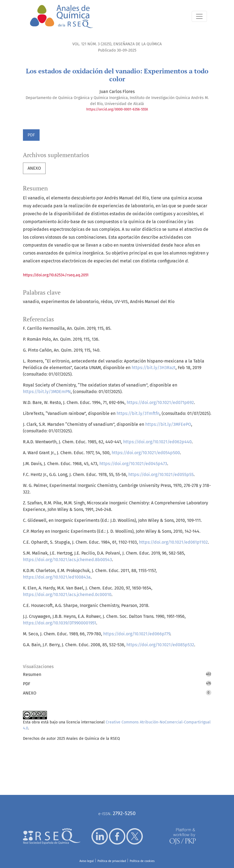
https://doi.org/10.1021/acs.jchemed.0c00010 (67, 595)
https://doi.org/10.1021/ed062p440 (157, 442)
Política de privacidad (112, 861)
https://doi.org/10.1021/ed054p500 (146, 453)
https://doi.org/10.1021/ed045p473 (133, 464)
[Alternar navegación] (199, 16)
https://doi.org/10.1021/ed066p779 (137, 634)
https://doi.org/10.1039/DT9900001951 (60, 623)
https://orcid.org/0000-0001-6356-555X (117, 109)
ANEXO (34, 168)
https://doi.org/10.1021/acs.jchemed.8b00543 (67, 560)
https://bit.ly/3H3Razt (154, 368)
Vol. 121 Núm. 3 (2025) (92, 44)
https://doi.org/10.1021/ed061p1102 (173, 542)
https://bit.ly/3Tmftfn (138, 413)
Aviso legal (87, 861)
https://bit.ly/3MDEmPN (47, 392)
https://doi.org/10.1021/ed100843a (57, 577)
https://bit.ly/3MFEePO (168, 424)
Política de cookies (142, 861)
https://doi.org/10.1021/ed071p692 (160, 402)
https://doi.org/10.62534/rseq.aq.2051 (56, 275)
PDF (31, 135)
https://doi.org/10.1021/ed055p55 (161, 475)
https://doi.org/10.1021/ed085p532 (160, 645)
